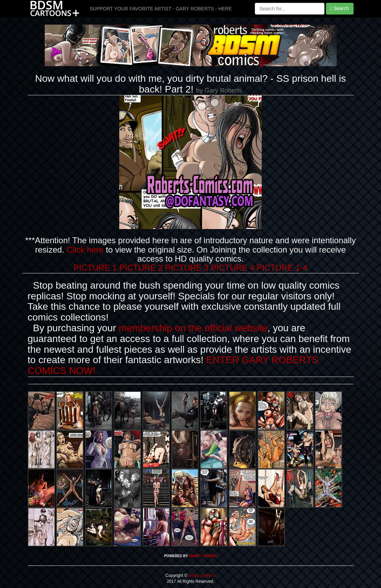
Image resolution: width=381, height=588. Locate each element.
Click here (85, 250)
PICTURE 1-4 (282, 268)
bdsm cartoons (201, 576)
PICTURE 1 (95, 268)
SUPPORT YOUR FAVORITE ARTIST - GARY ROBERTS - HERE (161, 9)
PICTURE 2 (141, 268)
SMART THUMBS (203, 556)
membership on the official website (193, 328)
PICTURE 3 (187, 268)
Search (340, 8)
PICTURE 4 (232, 268)
